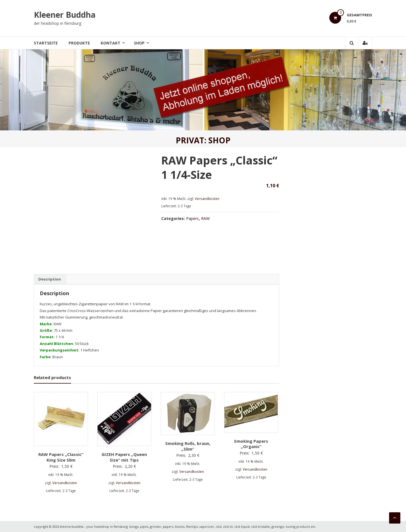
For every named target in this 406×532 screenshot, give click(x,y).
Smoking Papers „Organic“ (251, 444)
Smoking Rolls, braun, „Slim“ (188, 446)
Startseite (46, 43)
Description (50, 279)
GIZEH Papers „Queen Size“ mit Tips (124, 457)
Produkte (79, 43)
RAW (205, 218)
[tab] (50, 279)
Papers (192, 218)
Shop (139, 43)
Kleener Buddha (65, 15)
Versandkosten (207, 199)
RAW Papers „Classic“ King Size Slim (61, 457)
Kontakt (111, 43)
